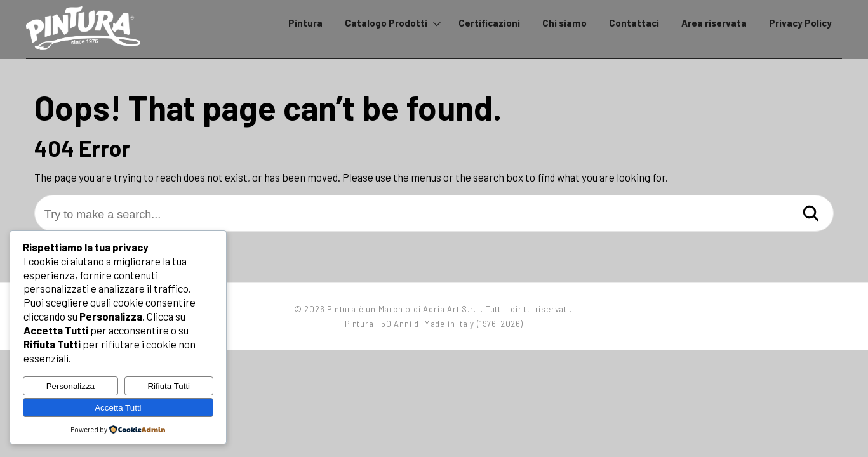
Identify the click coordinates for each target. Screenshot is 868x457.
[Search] (811, 214)
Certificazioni (489, 23)
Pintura (305, 23)
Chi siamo (564, 23)
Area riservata (714, 23)
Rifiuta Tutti (169, 386)
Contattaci (634, 23)
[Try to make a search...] (434, 215)
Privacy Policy (800, 23)
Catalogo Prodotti (386, 23)
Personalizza (70, 386)
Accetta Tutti (118, 408)
